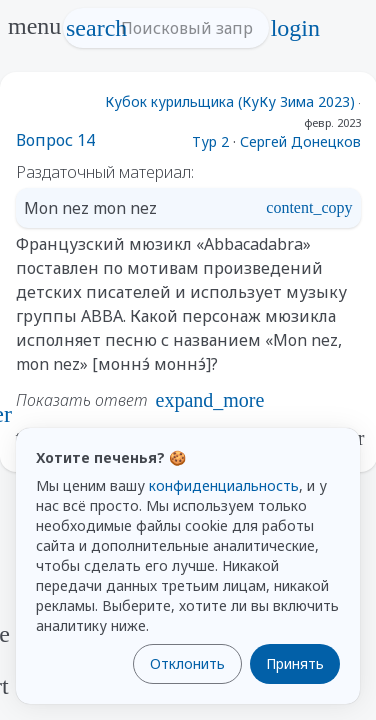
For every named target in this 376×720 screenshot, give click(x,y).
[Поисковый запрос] (184, 28)
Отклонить (187, 663)
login (295, 28)
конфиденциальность (224, 485)
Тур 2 (210, 141)
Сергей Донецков (300, 141)
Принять (295, 663)
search (97, 28)
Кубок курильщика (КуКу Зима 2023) (230, 101)
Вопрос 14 (55, 140)
